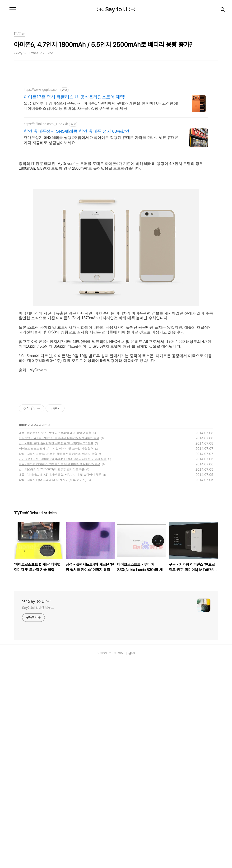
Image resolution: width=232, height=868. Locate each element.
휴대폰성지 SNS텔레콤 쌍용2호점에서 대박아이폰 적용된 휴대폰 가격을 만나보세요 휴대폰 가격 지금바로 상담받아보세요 (101, 140)
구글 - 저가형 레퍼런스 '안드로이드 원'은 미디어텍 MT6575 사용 (59, 464)
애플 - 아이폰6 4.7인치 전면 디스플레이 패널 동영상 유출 (55, 433)
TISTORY (118, 653)
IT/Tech (23, 425)
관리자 (132, 653)
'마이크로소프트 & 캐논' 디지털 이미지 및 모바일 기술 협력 (56, 449)
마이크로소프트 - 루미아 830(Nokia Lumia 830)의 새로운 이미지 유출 (63, 459)
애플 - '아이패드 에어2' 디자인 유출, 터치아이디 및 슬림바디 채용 (60, 475)
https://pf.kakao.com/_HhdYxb (46, 124)
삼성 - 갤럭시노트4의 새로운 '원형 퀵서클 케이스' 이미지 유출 (58, 454)
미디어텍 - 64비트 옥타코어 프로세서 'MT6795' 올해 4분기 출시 (59, 438)
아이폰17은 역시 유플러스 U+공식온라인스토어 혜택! (75, 97)
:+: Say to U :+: (116, 9)
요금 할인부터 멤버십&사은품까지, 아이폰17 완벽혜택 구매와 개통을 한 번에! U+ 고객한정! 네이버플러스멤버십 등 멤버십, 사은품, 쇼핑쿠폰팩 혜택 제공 (101, 106)
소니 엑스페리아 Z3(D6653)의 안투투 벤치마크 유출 (52, 469)
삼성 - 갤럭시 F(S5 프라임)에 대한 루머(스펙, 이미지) (53, 480)
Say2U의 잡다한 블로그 (38, 608)
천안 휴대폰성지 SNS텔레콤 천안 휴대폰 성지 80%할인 (77, 131)
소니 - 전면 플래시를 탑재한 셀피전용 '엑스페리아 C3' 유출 (56, 443)
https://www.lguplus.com (42, 90)
